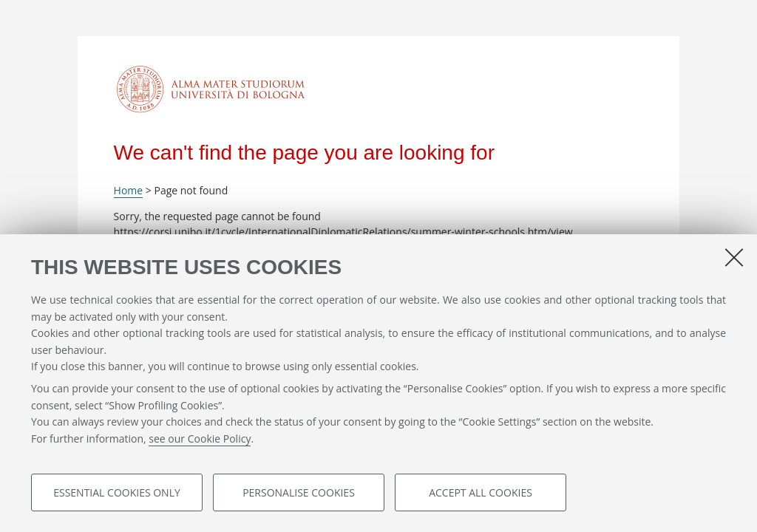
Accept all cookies (481, 492)
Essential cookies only (117, 492)
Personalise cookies (299, 492)
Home (129, 190)
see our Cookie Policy (200, 439)
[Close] (734, 257)
